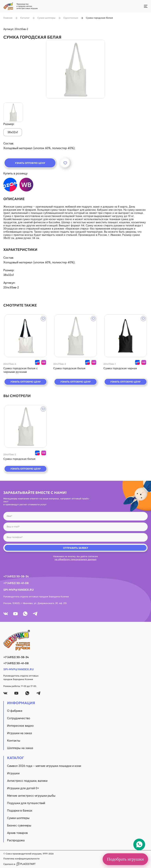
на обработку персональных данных (76, 559)
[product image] (75, 69)
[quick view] (25, 336)
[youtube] (15, 614)
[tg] (35, 614)
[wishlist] (43, 319)
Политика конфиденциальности (21, 859)
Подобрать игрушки (125, 859)
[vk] (6, 614)
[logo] (75, 640)
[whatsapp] (25, 614)
